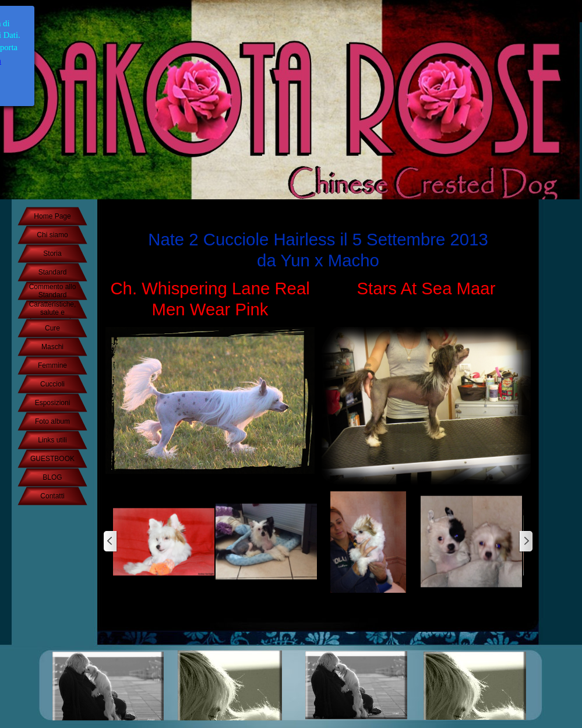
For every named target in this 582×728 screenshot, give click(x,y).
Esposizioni (53, 403)
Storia (52, 254)
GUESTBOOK (52, 459)
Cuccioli (52, 384)
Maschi (52, 347)
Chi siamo (52, 235)
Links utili (52, 440)
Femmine (52, 365)
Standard (53, 272)
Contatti (52, 496)
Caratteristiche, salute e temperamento (53, 312)
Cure (52, 328)
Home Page (52, 216)
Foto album (52, 421)
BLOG (52, 477)
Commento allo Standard (53, 291)
